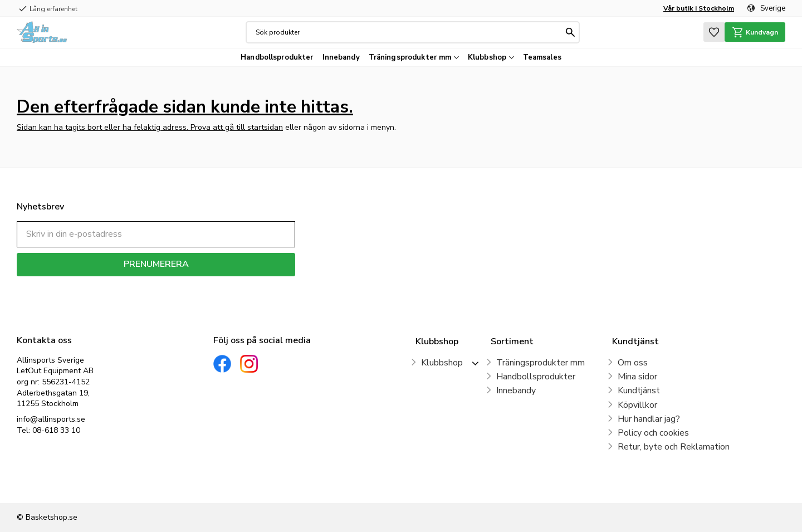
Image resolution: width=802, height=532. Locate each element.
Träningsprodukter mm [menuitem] (410, 57)
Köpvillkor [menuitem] (637, 405)
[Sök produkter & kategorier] (408, 32)
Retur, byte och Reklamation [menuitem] (674, 447)
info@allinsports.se (51, 419)
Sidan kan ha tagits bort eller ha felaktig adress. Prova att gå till (132, 127)
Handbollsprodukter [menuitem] (277, 57)
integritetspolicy (195, 284)
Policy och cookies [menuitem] (653, 433)
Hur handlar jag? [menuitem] (649, 419)
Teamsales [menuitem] (542, 57)
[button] (711, 32)
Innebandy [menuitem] (341, 57)
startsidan (265, 127)
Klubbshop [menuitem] (487, 57)
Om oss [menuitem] (633, 363)
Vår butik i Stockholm (699, 8)
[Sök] (569, 32)
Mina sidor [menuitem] (637, 377)
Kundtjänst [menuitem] (639, 391)
